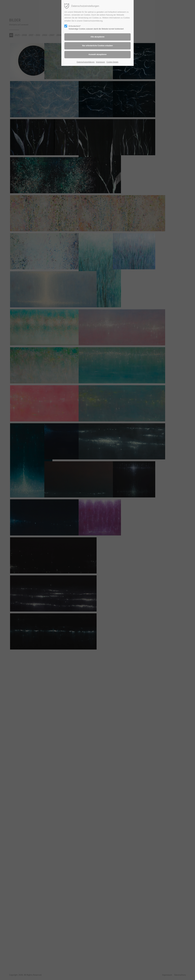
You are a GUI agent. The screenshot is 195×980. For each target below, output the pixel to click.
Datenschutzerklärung (93, 21)
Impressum (100, 62)
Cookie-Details (112, 62)
